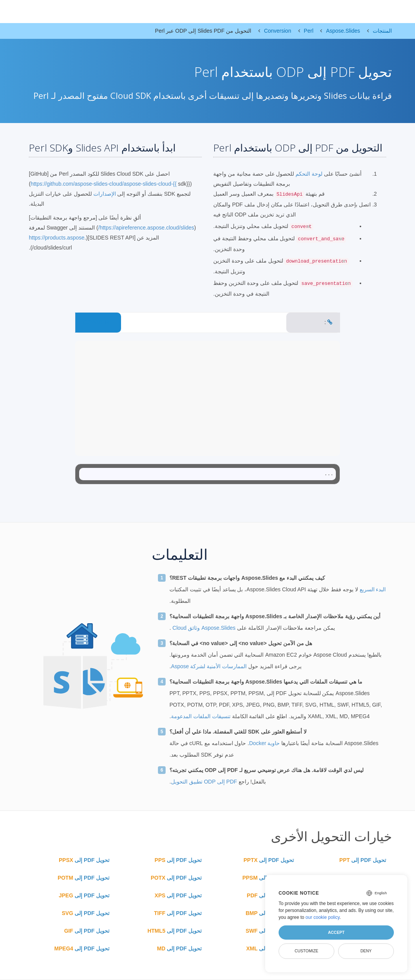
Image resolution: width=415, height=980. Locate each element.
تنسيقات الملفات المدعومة (201, 716)
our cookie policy (323, 917)
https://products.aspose (57, 238)
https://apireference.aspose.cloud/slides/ (146, 228)
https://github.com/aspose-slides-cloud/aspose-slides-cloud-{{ (104, 184)
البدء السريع (372, 589)
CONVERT (98, 322)
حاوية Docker (264, 743)
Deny (366, 951)
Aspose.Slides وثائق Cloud (203, 628)
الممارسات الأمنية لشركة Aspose (209, 666)
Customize (307, 951)
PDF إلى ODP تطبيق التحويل (204, 782)
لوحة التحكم (308, 174)
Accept (336, 932)
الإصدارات (105, 194)
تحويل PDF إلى (363, 860)
